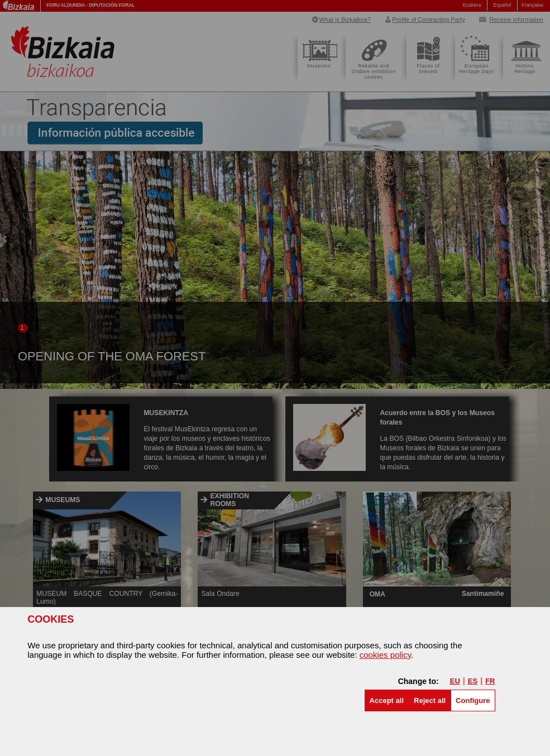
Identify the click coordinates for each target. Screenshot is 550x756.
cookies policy (385, 655)
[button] (387, 700)
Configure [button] (473, 700)
